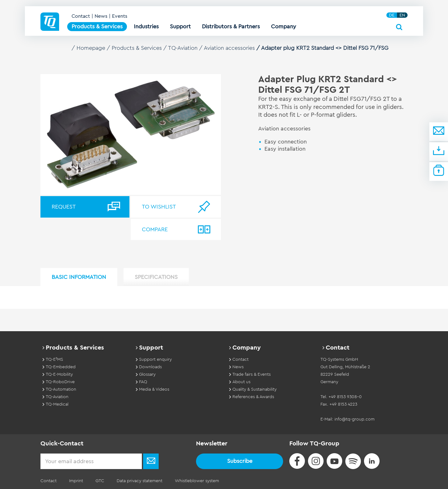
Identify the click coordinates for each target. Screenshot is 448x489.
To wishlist (159, 207)
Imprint (76, 481)
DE (392, 15)
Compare (155, 229)
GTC (100, 481)
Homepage (91, 48)
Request (64, 207)
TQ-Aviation (183, 48)
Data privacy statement (140, 481)
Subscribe (240, 461)
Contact (81, 16)
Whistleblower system (197, 481)
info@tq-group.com (355, 419)
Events (120, 16)
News (101, 16)
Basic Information (79, 277)
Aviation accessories (229, 48)
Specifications (156, 277)
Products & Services (137, 48)
